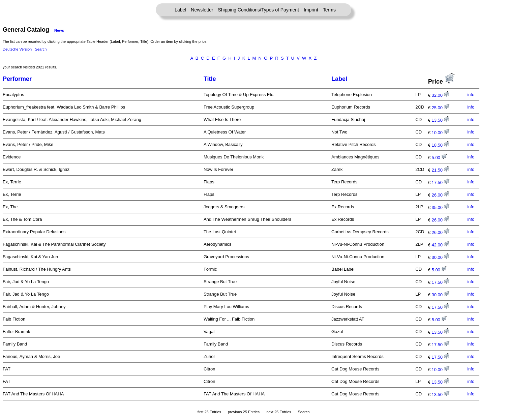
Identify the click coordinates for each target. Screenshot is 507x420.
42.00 (441, 245)
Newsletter (202, 10)
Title (210, 79)
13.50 (441, 120)
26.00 (441, 195)
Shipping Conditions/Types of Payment (259, 10)
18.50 (441, 145)
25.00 (441, 108)
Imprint (311, 10)
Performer (17, 79)
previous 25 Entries (244, 412)
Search (41, 49)
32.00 (441, 95)
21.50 (441, 170)
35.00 (441, 207)
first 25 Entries (209, 412)
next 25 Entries (279, 412)
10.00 (441, 133)
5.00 (439, 158)
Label (180, 10)
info (471, 95)
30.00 (441, 257)
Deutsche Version (17, 49)
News (59, 30)
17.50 (441, 183)
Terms (329, 10)
